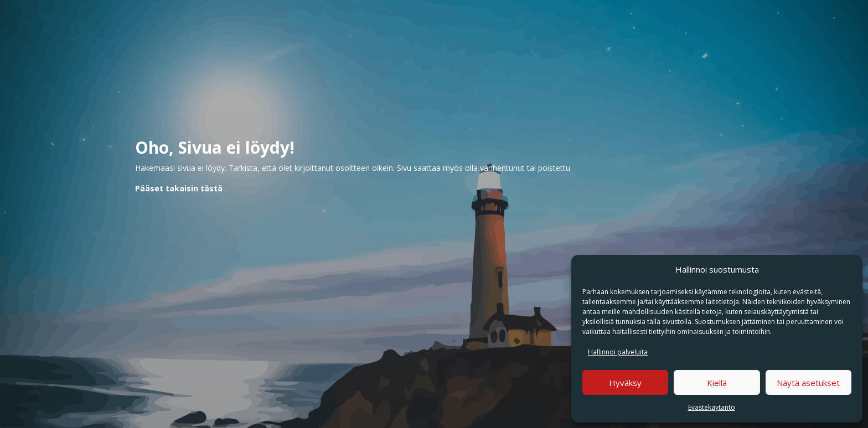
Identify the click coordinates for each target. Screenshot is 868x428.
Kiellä (717, 383)
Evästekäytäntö (712, 407)
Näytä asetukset (808, 383)
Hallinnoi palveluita (618, 352)
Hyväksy (625, 383)
